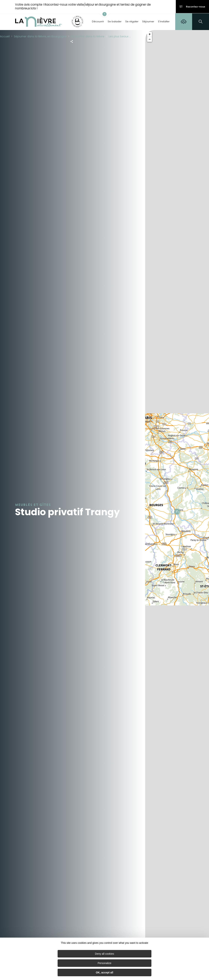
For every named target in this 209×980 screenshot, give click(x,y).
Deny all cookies (105, 954)
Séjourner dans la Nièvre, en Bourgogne (40, 36)
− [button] (150, 39)
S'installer (164, 21)
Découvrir (98, 21)
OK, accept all (105, 972)
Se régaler (132, 21)
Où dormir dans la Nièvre (88, 36)
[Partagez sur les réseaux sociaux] (72, 41)
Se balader (115, 21)
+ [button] (150, 34)
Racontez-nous (192, 7)
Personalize (104, 963)
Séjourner (148, 21)
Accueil (5, 36)
